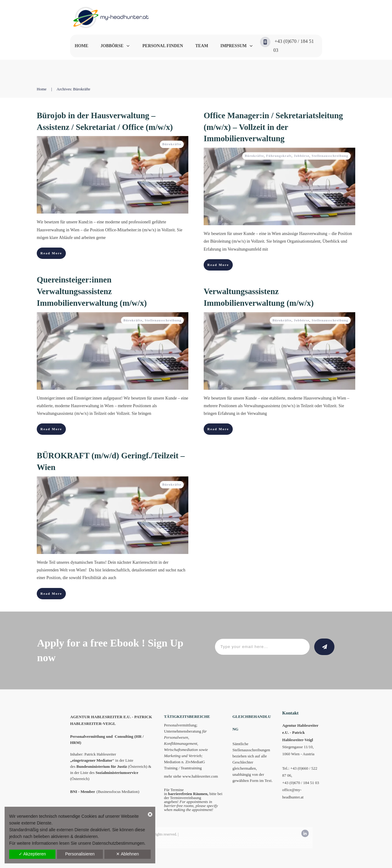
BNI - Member (83, 792)
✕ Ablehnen (127, 854)
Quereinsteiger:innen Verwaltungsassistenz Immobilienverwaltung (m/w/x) (92, 291)
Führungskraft (279, 156)
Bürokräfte (172, 144)
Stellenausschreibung (330, 156)
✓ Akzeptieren (32, 854)
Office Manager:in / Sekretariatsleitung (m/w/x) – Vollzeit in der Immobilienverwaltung (273, 127)
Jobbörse (302, 156)
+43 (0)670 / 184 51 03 (301, 783)
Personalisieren (80, 854)
